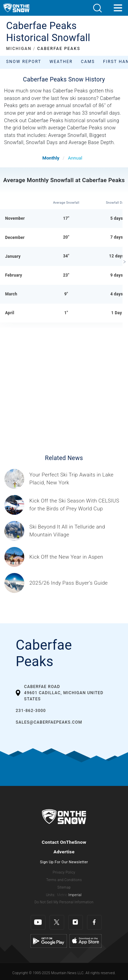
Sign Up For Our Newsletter (64, 862)
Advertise (64, 852)
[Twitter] (57, 922)
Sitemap (64, 887)
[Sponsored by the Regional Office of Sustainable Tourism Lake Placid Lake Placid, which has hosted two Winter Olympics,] (77, 479)
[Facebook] (94, 922)
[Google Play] (49, 941)
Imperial (75, 895)
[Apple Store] (86, 941)
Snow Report (24, 62)
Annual (75, 158)
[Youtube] (38, 922)
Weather (61, 62)
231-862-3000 (31, 711)
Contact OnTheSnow (64, 842)
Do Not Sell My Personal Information (64, 902)
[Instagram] (76, 922)
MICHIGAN (19, 49)
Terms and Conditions (64, 880)
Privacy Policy (64, 872)
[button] (97, 8)
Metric (62, 895)
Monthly (51, 158)
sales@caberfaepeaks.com (49, 722)
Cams (88, 62)
